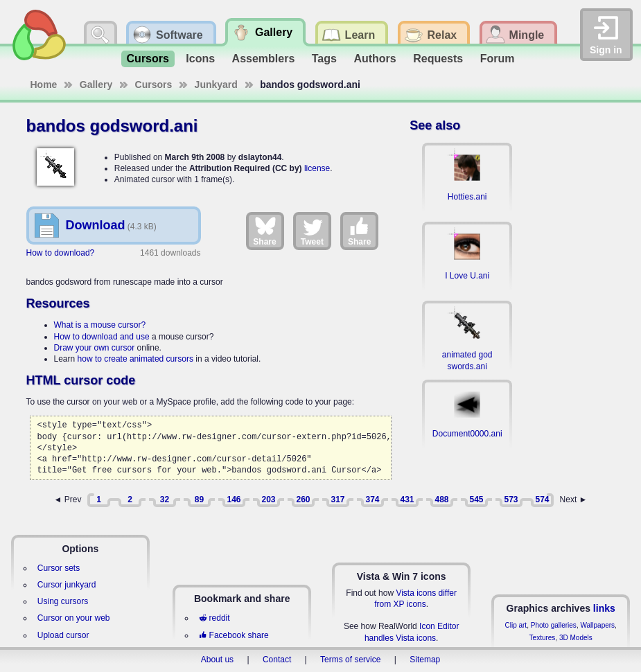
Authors (375, 59)
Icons (200, 59)
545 (476, 499)
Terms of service (350, 660)
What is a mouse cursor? (100, 325)
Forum (498, 59)
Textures (543, 638)
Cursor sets (59, 568)
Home (44, 85)
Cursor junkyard (67, 585)
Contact (277, 660)
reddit (214, 618)
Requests (438, 59)
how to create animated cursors (135, 359)
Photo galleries (554, 625)
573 (511, 499)
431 (407, 499)
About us (217, 660)
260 (303, 499)
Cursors (148, 59)
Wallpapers (597, 625)
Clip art (516, 625)
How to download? (61, 253)
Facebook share (234, 635)
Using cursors (63, 601)
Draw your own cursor (95, 348)
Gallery (96, 85)
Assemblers (264, 59)
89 (199, 499)
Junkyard (216, 85)
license (317, 168)
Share (264, 231)
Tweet (312, 231)
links (604, 608)
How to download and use (102, 337)
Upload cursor (63, 635)
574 (542, 499)
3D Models (576, 638)
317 (337, 499)
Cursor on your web (74, 618)
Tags (324, 59)
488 (441, 499)
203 (268, 499)
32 (165, 499)
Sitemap (425, 660)
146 (234, 499)
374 (372, 499)
